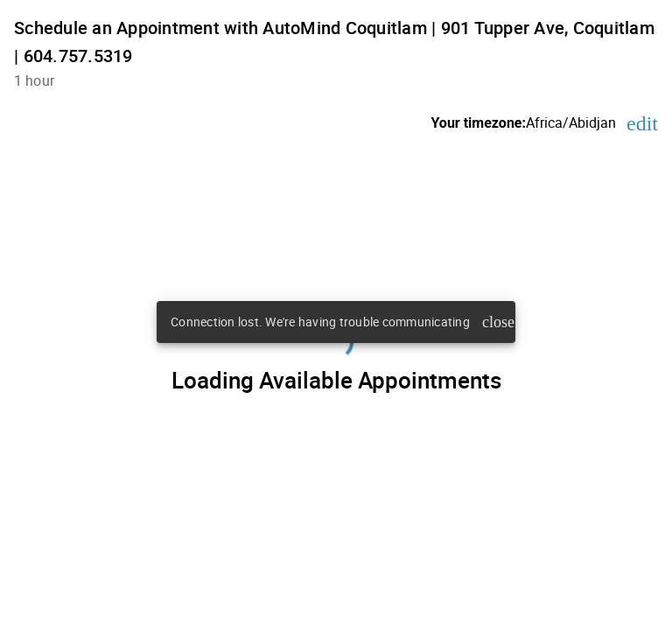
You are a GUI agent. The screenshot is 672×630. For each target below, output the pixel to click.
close (495, 322)
